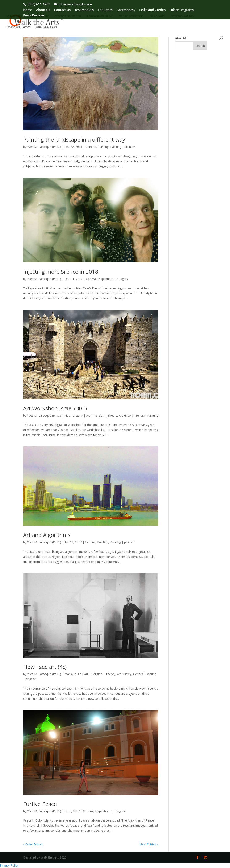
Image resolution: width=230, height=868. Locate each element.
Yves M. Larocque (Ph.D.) (44, 147)
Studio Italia (14, 16)
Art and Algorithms (47, 535)
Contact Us (62, 10)
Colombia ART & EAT (100, 16)
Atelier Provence (38, 16)
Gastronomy (126, 10)
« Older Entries (33, 844)
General (91, 147)
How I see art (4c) (45, 667)
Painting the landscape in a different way (74, 139)
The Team (105, 10)
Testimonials (84, 10)
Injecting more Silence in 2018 (61, 272)
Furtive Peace (40, 804)
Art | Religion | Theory (102, 415)
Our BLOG (43, 27)
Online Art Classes (18, 27)
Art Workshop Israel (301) (55, 408)
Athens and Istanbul (68, 16)
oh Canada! (157, 16)
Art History (126, 415)
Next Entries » (149, 844)
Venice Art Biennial (132, 16)
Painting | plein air (123, 147)
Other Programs (182, 10)
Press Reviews (34, 15)
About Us (43, 10)
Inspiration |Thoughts (113, 279)
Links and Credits (152, 10)
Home (28, 10)
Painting (103, 147)
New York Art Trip (182, 16)
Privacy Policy (9, 865)
